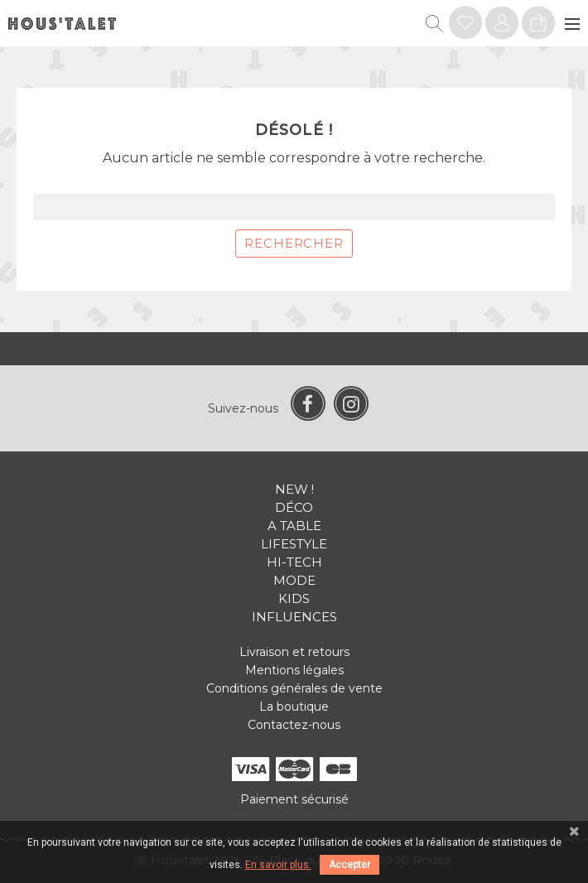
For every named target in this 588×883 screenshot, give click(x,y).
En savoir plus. (278, 865)
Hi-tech (294, 562)
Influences (294, 617)
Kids (294, 598)
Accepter (349, 865)
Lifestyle (294, 544)
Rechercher (294, 243)
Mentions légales (294, 670)
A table (294, 526)
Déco (294, 507)
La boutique (294, 707)
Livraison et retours (294, 652)
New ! (294, 489)
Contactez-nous (294, 725)
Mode (294, 580)
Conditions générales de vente (294, 688)
